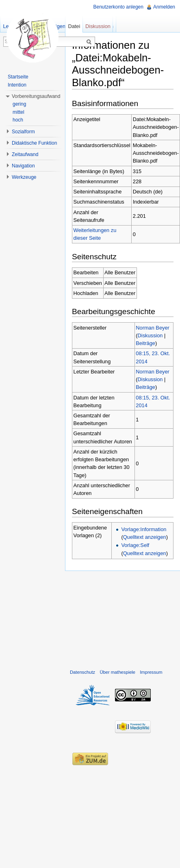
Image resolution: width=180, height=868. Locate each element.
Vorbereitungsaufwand (36, 96)
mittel (18, 112)
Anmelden (164, 7)
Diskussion (150, 335)
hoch (18, 120)
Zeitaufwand (25, 154)
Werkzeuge (24, 177)
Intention (17, 85)
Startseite (18, 77)
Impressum (151, 672)
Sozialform (23, 132)
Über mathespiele (117, 672)
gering (19, 104)
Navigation (23, 166)
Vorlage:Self (135, 545)
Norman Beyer (153, 328)
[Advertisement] (123, 618)
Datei (74, 26)
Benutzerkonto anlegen (118, 7)
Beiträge (145, 343)
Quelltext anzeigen (145, 537)
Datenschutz (82, 672)
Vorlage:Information (144, 529)
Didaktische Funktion (34, 143)
